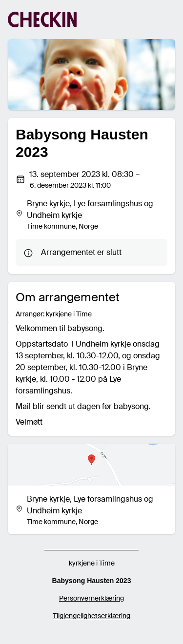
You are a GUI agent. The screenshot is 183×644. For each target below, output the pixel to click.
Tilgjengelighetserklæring (91, 616)
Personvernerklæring (91, 598)
